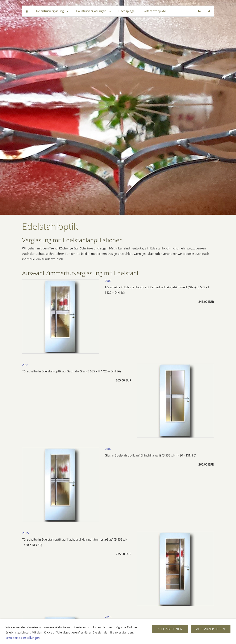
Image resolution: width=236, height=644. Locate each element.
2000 (108, 281)
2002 (108, 449)
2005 (25, 533)
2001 (25, 365)
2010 (108, 617)
